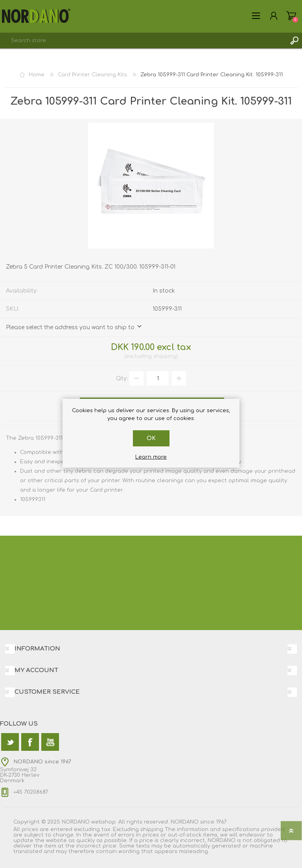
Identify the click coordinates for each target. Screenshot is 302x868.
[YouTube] (50, 742)
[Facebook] (30, 742)
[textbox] (143, 41)
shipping (165, 356)
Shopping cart (291, 16)
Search (294, 41)
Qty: (122, 379)
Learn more (151, 457)
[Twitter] (10, 742)
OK (151, 438)
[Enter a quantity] (158, 378)
